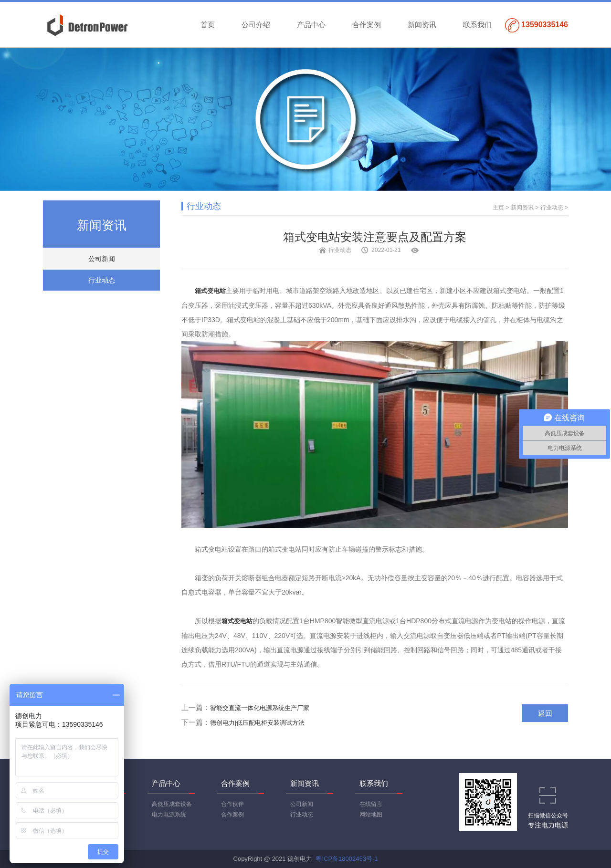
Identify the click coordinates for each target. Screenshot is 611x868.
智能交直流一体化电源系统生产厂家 (260, 708)
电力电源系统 (169, 815)
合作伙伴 (232, 804)
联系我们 (477, 25)
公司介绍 (256, 25)
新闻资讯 (422, 25)
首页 (208, 25)
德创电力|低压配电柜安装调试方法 (257, 723)
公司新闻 (102, 259)
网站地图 (371, 815)
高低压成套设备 (172, 804)
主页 (498, 208)
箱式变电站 (210, 291)
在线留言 (371, 804)
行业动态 (102, 280)
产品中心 (311, 25)
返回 (545, 713)
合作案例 (367, 25)
